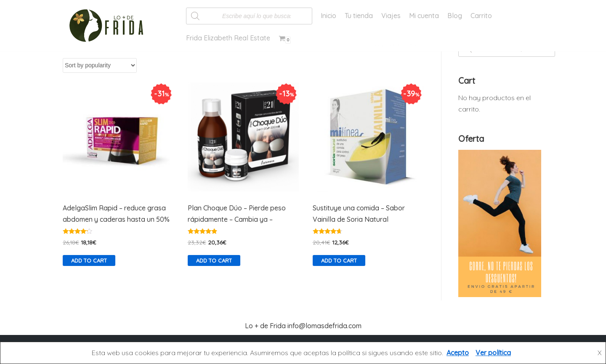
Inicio (328, 16)
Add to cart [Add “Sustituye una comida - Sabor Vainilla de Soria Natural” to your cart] (339, 260)
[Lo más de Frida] (109, 26)
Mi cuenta (424, 16)
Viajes (391, 16)
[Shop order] (100, 65)
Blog (455, 16)
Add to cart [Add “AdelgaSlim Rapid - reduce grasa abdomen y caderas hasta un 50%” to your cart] (89, 260)
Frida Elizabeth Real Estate (228, 38)
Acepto (458, 353)
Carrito (481, 16)
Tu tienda (359, 16)
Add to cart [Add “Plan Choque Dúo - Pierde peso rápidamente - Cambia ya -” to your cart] (214, 260)
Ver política (493, 353)
